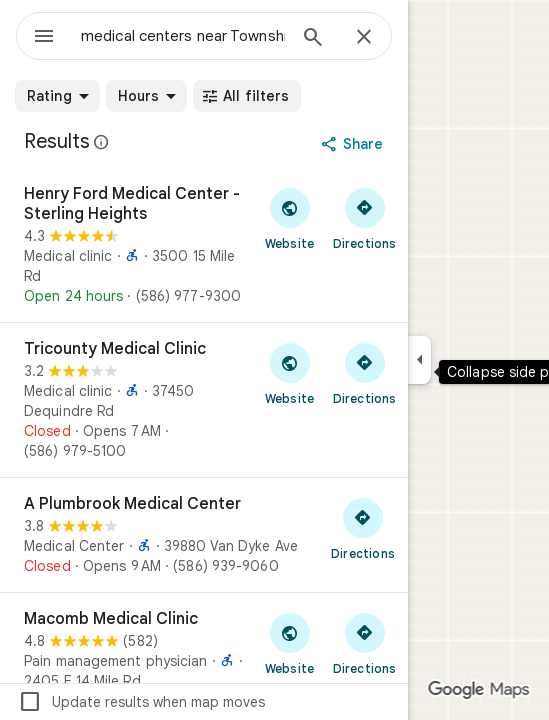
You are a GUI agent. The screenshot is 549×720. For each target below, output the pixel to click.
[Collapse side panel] (419, 360)
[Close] (364, 38)
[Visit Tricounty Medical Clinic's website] (289, 373)
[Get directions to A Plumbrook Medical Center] (363, 528)
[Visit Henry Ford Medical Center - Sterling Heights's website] (289, 218)
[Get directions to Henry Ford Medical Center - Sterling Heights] (364, 218)
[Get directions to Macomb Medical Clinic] (364, 643)
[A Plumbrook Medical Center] (204, 535)
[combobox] (183, 36)
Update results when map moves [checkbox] (141, 702)
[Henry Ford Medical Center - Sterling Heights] (204, 245)
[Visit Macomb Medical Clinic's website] (289, 643)
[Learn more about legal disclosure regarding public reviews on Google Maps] (102, 142)
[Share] (354, 144)
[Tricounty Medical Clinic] (204, 400)
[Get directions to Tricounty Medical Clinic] (364, 373)
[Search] (313, 39)
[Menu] (44, 38)
